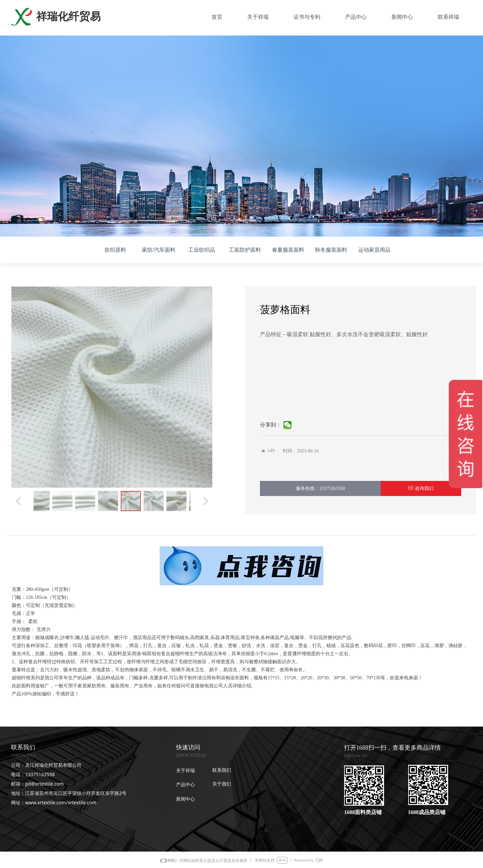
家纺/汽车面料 (159, 250)
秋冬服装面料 (331, 250)
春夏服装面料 (288, 250)
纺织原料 (115, 250)
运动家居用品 (374, 250)
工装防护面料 (245, 250)
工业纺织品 (202, 250)
